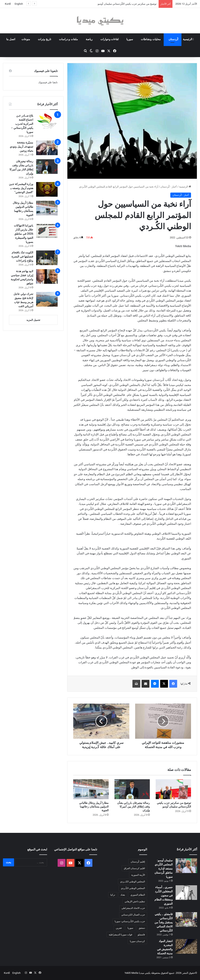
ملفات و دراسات (68, 39)
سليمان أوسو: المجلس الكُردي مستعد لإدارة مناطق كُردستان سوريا (164, 869)
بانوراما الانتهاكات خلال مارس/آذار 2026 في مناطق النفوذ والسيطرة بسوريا (24, 234)
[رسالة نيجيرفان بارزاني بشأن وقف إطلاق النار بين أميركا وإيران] (132, 789)
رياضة (89, 39)
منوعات (26, 39)
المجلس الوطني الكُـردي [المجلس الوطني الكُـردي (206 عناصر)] (133, 888)
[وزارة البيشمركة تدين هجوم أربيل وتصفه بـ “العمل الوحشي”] (47, 189)
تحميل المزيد (33, 320)
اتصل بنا (11, 39)
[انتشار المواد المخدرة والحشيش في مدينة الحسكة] (186, 946)
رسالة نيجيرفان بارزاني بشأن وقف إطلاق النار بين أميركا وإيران (133, 807)
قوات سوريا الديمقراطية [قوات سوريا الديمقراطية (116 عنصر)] (121, 935)
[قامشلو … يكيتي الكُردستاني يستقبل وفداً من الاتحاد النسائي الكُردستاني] (186, 919)
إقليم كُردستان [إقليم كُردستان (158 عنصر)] (138, 862)
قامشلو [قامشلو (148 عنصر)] (141, 935)
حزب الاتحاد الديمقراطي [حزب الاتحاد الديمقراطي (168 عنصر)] (133, 908)
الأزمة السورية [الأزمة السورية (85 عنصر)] (138, 875)
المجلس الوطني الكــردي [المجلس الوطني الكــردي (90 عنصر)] (133, 882)
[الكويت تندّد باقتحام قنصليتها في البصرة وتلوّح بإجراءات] (47, 258)
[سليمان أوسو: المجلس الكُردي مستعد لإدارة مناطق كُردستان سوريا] (186, 866)
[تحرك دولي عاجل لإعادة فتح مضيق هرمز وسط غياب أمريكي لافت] (47, 299)
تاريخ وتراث (44, 39)
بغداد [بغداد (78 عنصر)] (123, 895)
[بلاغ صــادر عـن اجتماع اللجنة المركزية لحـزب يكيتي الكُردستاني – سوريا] (47, 121)
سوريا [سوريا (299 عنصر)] (130, 928)
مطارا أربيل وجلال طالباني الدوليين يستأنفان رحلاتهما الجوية (94, 807)
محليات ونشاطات (151, 39)
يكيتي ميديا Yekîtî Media (138, 973)
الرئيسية (188, 39)
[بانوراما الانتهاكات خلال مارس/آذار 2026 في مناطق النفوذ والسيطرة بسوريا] (47, 231)
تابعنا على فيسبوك (48, 82)
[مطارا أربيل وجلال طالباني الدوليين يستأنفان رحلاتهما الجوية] (91, 789)
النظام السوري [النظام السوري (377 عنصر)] (138, 895)
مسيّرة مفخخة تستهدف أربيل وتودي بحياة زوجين (21, 147)
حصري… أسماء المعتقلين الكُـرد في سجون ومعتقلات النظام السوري (164, 895)
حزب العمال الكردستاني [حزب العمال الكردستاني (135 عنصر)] (133, 915)
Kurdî (8, 4)
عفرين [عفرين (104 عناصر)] (119, 928)
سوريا (130, 39)
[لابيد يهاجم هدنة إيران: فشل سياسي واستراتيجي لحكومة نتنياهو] (47, 276)
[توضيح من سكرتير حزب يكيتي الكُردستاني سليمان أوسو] (173, 789)
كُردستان (174, 39)
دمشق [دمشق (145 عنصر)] (142, 928)
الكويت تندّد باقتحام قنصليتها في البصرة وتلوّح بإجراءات (22, 256)
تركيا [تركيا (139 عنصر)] (113, 895)
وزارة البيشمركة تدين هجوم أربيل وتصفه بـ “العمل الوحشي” (21, 188)
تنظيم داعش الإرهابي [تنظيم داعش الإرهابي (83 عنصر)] (135, 901)
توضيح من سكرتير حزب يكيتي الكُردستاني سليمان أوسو (127, 4)
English (19, 4)
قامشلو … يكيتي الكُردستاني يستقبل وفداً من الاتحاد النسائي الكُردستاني (164, 922)
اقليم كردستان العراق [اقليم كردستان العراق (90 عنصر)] (134, 868)
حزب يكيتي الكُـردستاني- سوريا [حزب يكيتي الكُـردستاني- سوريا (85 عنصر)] (130, 921)
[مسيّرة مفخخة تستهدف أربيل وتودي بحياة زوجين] (47, 148)
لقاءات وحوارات (109, 39)
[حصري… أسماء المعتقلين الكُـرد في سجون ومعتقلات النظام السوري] (186, 893)
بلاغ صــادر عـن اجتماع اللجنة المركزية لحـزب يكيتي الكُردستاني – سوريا (22, 124)
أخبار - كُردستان (169, 187)
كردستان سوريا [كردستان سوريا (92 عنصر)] (137, 941)
